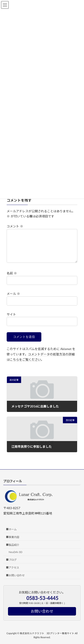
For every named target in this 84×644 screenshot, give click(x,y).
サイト (11, 314)
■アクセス (13, 568)
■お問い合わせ (15, 575)
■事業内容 (13, 537)
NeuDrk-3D (16, 552)
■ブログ (11, 560)
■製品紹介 (13, 545)
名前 (12, 273)
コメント (15, 226)
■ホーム (11, 529)
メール (13, 294)
